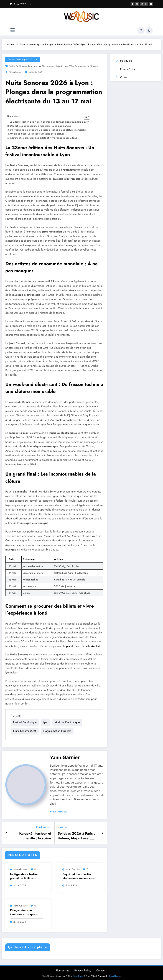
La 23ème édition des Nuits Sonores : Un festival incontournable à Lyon (49, 122)
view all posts (59, 811)
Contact (124, 77)
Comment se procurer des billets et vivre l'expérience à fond (44, 138)
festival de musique (18, 66)
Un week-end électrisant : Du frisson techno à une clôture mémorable (48, 130)
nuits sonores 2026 (64, 66)
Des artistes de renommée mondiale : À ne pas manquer (41, 126)
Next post (63, 827)
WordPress (78, 974)
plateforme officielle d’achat (83, 646)
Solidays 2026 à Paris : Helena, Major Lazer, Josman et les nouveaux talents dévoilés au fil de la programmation (77, 835)
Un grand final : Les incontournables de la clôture (37, 134)
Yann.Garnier (15, 72)
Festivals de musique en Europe (23, 59)
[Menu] (13, 30)
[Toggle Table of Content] (85, 117)
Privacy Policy (128, 69)
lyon (30, 66)
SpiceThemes (115, 974)
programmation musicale (87, 66)
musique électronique (44, 66)
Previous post (44, 827)
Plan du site (126, 61)
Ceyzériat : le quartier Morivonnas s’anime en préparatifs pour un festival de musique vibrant (77, 875)
